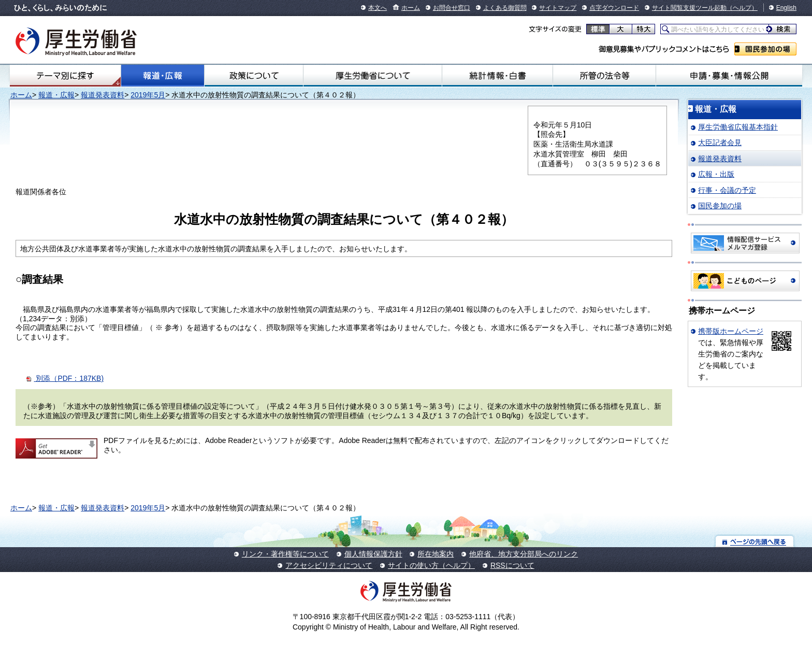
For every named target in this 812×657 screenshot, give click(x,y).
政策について (254, 76)
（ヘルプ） (742, 8)
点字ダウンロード (614, 8)
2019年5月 (148, 95)
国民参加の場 (765, 49)
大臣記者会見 (720, 142)
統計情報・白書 (497, 76)
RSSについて (512, 565)
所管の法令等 (604, 76)
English (786, 8)
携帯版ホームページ (731, 331)
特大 (643, 29)
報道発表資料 (103, 95)
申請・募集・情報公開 (729, 76)
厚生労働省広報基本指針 (738, 127)
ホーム (411, 8)
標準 (598, 29)
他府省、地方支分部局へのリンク (524, 554)
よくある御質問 (505, 8)
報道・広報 (163, 76)
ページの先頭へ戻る (755, 541)
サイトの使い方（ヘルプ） (431, 565)
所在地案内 (436, 554)
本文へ (378, 8)
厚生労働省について (373, 76)
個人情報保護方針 (373, 554)
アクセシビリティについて (329, 565)
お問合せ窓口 (452, 8)
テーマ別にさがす (65, 76)
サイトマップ (558, 8)
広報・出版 (716, 174)
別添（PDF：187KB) (70, 378)
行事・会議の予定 (727, 190)
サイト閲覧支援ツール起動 (689, 8)
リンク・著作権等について (285, 554)
